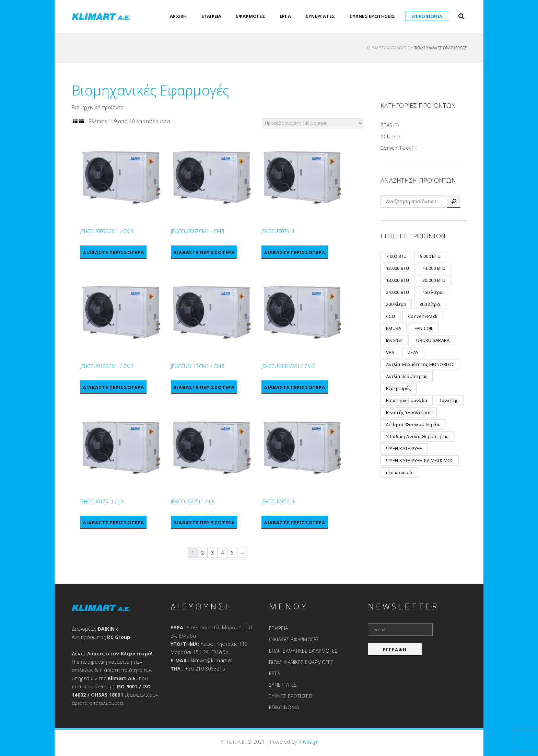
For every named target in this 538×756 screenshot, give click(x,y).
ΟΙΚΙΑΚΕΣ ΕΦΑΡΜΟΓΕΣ (294, 639)
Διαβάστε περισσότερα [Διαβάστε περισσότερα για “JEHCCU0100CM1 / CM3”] (113, 388)
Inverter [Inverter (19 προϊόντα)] (395, 340)
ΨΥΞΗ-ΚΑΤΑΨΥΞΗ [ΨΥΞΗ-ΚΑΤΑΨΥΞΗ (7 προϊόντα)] (404, 448)
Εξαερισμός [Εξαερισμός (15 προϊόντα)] (399, 388)
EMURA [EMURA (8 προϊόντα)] (394, 328)
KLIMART (375, 48)
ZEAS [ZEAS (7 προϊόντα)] (413, 352)
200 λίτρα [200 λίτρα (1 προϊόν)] (396, 304)
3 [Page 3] (212, 553)
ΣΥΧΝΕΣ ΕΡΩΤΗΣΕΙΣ (372, 16)
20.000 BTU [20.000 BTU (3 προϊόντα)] (434, 280)
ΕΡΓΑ (285, 16)
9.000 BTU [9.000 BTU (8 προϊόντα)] (430, 256)
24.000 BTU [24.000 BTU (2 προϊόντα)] (398, 292)
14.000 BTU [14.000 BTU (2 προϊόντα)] (434, 268)
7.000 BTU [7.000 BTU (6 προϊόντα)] (396, 256)
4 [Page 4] (222, 553)
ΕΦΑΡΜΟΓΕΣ (251, 16)
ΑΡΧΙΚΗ (178, 16)
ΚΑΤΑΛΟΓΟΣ (398, 48)
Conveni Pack (396, 148)
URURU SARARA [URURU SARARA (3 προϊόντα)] (433, 340)
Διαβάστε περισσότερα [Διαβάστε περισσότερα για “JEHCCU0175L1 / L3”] (113, 523)
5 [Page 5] (232, 553)
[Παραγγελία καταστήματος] (313, 123)
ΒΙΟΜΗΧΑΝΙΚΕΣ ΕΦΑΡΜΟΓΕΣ (301, 662)
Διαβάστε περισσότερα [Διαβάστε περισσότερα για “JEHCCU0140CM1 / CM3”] (295, 388)
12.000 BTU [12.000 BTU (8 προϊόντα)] (398, 268)
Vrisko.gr (308, 742)
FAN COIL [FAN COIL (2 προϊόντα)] (424, 328)
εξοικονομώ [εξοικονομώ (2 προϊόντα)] (399, 472)
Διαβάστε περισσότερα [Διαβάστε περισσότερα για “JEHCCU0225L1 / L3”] (204, 523)
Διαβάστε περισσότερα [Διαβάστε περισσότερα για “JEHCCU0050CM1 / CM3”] (113, 252)
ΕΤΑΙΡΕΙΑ (212, 16)
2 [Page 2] (202, 553)
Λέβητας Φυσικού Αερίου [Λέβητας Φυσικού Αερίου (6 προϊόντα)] (413, 424)
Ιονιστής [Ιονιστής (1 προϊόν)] (449, 400)
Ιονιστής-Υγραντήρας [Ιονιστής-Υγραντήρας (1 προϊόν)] (409, 412)
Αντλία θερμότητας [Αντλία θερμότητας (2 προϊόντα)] (407, 376)
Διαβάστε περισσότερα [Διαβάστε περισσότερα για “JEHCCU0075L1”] (295, 252)
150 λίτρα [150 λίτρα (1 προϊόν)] (432, 292)
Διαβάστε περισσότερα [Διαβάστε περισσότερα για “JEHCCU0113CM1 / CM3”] (204, 388)
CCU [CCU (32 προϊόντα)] (390, 316)
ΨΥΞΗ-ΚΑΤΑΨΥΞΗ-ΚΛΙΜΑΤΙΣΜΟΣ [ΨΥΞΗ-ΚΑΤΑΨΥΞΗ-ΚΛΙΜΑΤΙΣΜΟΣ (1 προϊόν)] (420, 460)
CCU (385, 136)
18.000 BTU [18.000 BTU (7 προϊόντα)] (398, 280)
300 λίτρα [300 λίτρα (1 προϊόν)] (430, 304)
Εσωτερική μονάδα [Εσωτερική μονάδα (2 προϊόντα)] (407, 400)
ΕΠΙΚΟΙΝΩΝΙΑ (427, 16)
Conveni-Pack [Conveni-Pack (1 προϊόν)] (423, 316)
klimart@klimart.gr (212, 660)
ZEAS (386, 125)
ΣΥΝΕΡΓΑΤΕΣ (320, 16)
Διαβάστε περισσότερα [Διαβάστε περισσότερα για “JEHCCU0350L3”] (295, 523)
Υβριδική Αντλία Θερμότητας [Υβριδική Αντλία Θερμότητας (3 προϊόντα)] (417, 436)
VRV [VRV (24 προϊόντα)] (390, 352)
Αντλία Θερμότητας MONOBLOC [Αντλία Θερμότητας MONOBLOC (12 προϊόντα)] (420, 364)
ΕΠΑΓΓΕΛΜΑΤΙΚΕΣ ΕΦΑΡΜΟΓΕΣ (303, 651)
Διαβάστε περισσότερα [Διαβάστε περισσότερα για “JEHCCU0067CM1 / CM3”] (204, 252)
